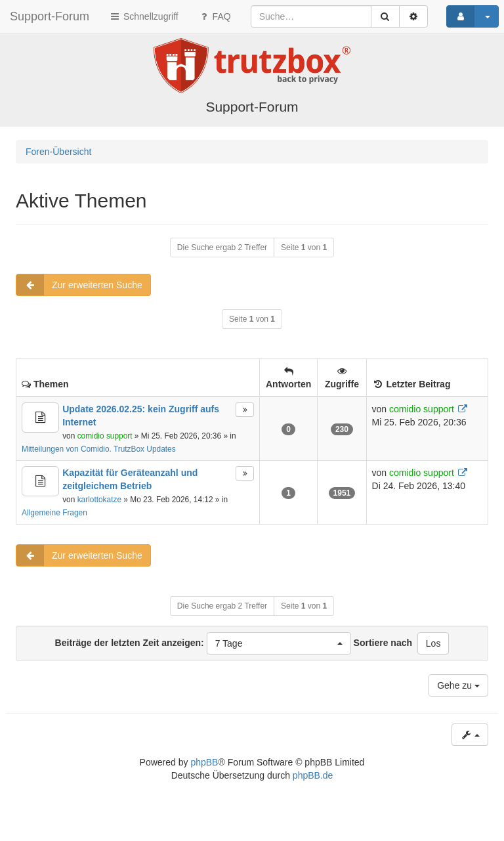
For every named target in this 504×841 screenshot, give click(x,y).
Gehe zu (458, 685)
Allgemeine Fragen (54, 513)
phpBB (204, 762)
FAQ (215, 16)
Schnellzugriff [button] (144, 16)
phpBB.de (313, 775)
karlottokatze (99, 500)
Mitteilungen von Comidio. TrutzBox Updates (99, 449)
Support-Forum (50, 16)
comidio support (105, 436)
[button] (279, 643)
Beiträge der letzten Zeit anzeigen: (203, 643)
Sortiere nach (383, 643)
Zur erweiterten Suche (79, 285)
